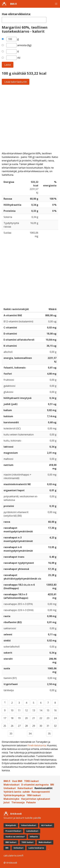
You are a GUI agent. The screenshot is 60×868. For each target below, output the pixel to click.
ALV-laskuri (47, 825)
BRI (52, 785)
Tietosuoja (18, 802)
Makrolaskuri (12, 785)
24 (55, 718)
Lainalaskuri (32, 831)
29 (34, 726)
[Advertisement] (30, 118)
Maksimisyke (11, 799)
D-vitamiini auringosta (35, 785)
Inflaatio (34, 837)
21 (34, 718)
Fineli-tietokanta (37, 745)
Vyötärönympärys (14, 795)
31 (48, 726)
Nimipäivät (11, 825)
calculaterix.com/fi (13, 856)
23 (48, 718)
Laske (8, 65)
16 (55, 710)
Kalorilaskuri (25, 788)
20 (26, 718)
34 (30, 734)
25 (5, 726)
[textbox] (24, 20)
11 (19, 710)
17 (5, 718)
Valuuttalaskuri (29, 825)
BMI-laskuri (11, 842)
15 (48, 710)
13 (34, 710)
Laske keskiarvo (36, 848)
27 (19, 726)
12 (26, 710)
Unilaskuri (10, 788)
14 (41, 710)
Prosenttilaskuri (13, 831)
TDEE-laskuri (31, 781)
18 (12, 718)
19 (19, 718)
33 (11, 734)
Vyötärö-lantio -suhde (17, 792)
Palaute (31, 802)
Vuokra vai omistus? (15, 837)
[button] (56, 4)
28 (26, 726)
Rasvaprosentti (41, 792)
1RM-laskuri (34, 795)
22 (41, 718)
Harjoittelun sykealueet (36, 799)
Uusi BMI (17, 781)
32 (55, 726)
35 (49, 734)
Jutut (7, 802)
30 (41, 726)
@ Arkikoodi (10, 863)
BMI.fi (13, 4)
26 (12, 726)
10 (12, 710)
